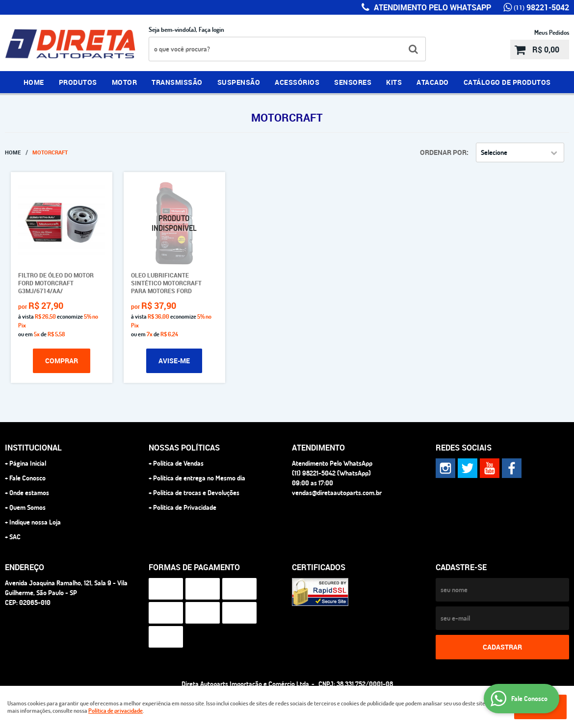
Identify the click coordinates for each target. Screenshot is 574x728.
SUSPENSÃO (239, 82)
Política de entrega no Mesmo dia (199, 478)
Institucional (33, 448)
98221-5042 (541, 7)
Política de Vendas (178, 463)
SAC (15, 537)
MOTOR (125, 82)
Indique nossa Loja (35, 522)
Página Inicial (28, 463)
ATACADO (433, 82)
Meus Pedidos (552, 32)
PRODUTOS (78, 82)
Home (34, 82)
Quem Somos (27, 507)
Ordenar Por (443, 152)
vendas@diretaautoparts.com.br (337, 493)
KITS (394, 82)
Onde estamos (29, 493)
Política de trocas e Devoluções (196, 493)
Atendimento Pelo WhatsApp (431, 7)
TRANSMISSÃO (177, 82)
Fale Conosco (27, 478)
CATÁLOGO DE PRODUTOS (507, 82)
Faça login (211, 29)
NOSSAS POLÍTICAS (184, 448)
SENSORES (353, 82)
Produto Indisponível (174, 223)
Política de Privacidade (185, 507)
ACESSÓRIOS (297, 82)
